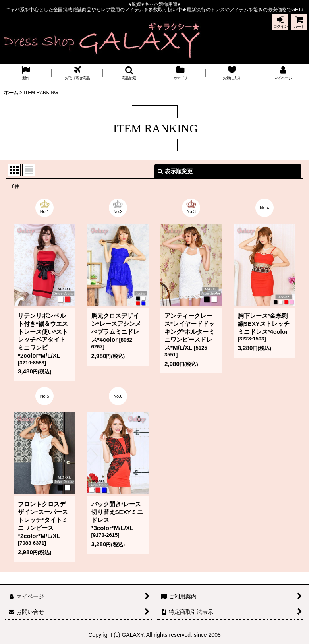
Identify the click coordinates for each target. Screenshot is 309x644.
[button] (129, 73)
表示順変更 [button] (175, 171)
